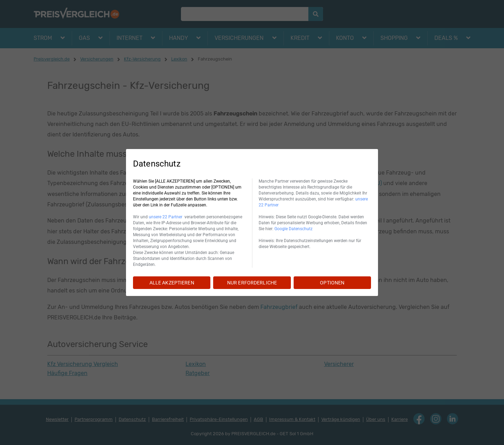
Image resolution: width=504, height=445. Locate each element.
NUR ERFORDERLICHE (252, 283)
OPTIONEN (332, 283)
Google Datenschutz (293, 229)
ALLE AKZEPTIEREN (172, 283)
